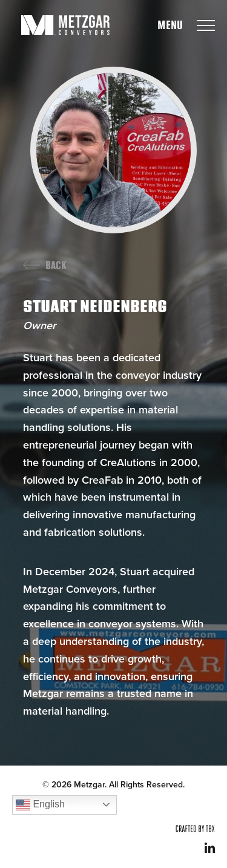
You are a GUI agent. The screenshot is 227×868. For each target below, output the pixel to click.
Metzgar (65, 25)
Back (56, 266)
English (40, 805)
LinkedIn (210, 848)
